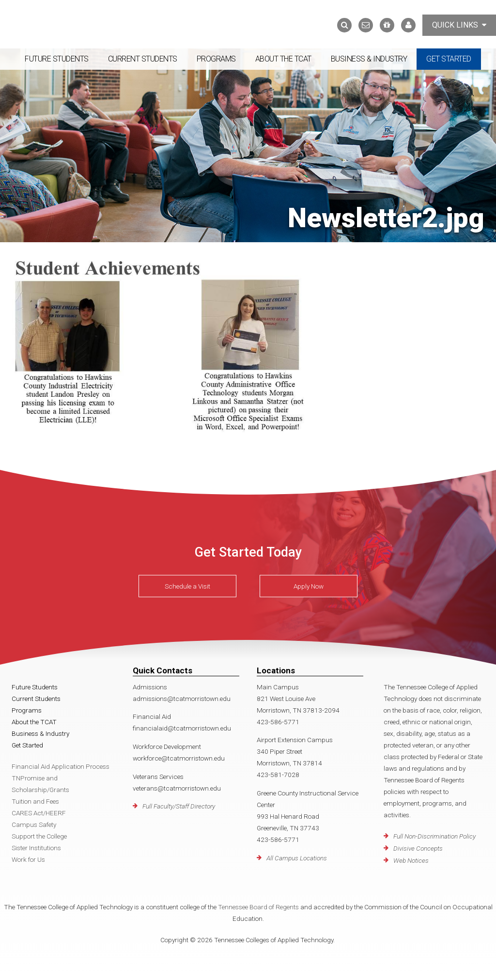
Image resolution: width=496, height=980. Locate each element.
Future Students (57, 59)
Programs (216, 59)
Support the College (39, 836)
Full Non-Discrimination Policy (434, 836)
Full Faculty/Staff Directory (179, 806)
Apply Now (309, 586)
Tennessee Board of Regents (258, 907)
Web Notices (411, 860)
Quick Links (459, 25)
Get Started (449, 59)
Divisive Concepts (418, 848)
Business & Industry (369, 59)
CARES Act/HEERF (39, 813)
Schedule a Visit (187, 586)
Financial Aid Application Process (61, 766)
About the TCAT (283, 59)
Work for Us (28, 859)
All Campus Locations (297, 858)
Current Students (143, 59)
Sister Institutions (36, 848)
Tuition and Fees (35, 801)
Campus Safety (34, 824)
